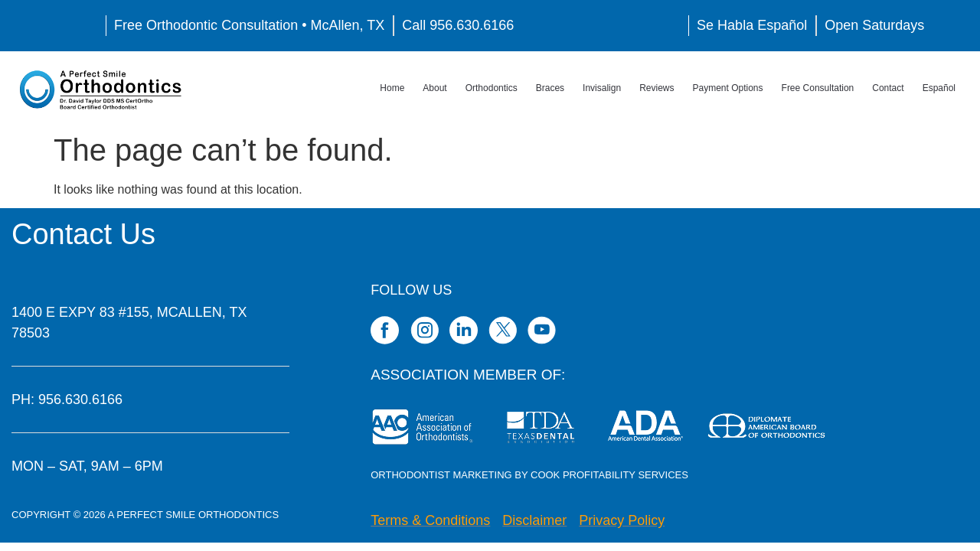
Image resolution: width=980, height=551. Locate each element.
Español (939, 88)
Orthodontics (492, 88)
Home (392, 88)
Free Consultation (818, 88)
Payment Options (728, 88)
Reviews (657, 88)
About (434, 88)
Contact (888, 88)
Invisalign (602, 88)
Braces (550, 88)
